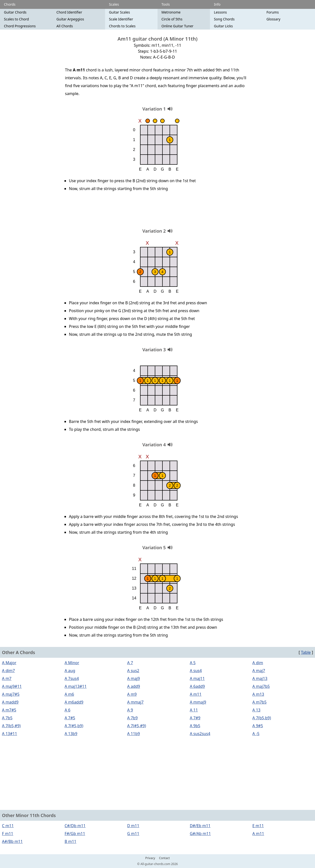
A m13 (258, 694)
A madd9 (10, 702)
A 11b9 (134, 734)
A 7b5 (7, 718)
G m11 (133, 834)
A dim (258, 663)
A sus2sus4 (200, 734)
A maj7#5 (11, 694)
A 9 (130, 710)
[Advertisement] (157, 211)
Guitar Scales (119, 12)
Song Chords (224, 19)
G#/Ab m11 (200, 834)
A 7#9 (195, 718)
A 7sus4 (72, 678)
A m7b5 (260, 702)
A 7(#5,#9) (137, 726)
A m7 (7, 678)
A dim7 (8, 671)
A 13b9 (71, 734)
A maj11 (197, 678)
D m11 (133, 826)
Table (306, 652)
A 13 (257, 710)
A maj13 (260, 678)
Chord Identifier (69, 12)
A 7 (130, 663)
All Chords (65, 26)
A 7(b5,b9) (262, 718)
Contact (164, 858)
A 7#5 (70, 718)
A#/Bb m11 (12, 841)
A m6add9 (74, 702)
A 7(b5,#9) (11, 726)
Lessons (220, 12)
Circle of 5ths (172, 19)
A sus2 (133, 671)
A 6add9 (197, 686)
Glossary (273, 19)
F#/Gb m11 (75, 834)
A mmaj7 (135, 702)
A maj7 (259, 671)
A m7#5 (9, 710)
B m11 (70, 841)
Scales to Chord (16, 19)
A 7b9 (133, 718)
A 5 (193, 663)
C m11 (8, 826)
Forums (273, 12)
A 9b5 (195, 726)
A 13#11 (9, 734)
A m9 (132, 694)
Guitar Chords (15, 12)
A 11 (194, 710)
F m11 (8, 834)
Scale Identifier (121, 19)
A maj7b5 (261, 686)
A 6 (67, 710)
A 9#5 (258, 726)
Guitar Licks (223, 26)
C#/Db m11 (75, 826)
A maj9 (134, 678)
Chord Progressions (20, 26)
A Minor (72, 663)
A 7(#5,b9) (74, 726)
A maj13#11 (75, 686)
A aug (70, 671)
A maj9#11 (12, 686)
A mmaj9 (198, 702)
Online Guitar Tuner (177, 26)
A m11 (196, 694)
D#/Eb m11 (200, 826)
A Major (9, 663)
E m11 (258, 826)
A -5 (256, 734)
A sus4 (196, 671)
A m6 (69, 694)
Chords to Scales (122, 26)
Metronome (171, 12)
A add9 (134, 686)
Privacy (150, 858)
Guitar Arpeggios (70, 19)
